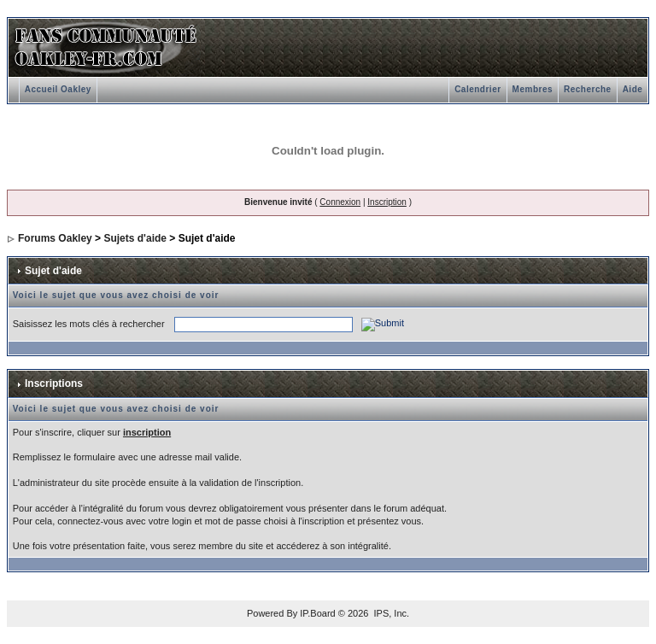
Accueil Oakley (58, 89)
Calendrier (477, 89)
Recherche (588, 89)
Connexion (340, 202)
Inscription (387, 202)
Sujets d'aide (135, 238)
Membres (533, 89)
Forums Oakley (55, 238)
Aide (633, 89)
